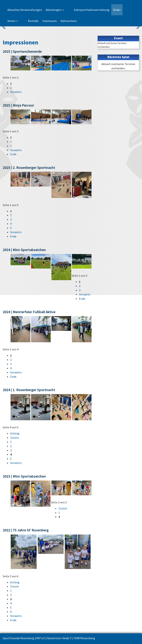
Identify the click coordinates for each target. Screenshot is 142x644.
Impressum (29, 21)
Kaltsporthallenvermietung (85, 10)
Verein (123, 10)
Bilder (110, 10)
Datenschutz (48, 21)
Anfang (15, 433)
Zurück (14, 438)
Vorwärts (16, 92)
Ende (13, 154)
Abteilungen (55, 10)
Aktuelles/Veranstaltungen (25, 10)
